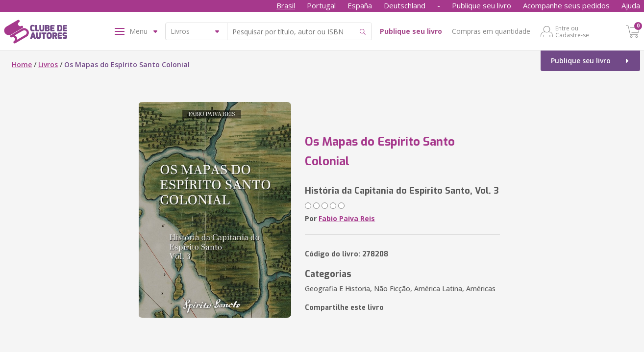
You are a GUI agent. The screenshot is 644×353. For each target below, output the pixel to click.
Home (22, 64)
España (360, 5)
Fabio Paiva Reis (347, 218)
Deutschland (405, 5)
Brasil (286, 5)
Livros (48, 64)
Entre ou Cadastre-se (572, 31)
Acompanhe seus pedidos (566, 5)
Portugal (321, 5)
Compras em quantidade (491, 31)
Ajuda (631, 5)
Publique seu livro (482, 5)
